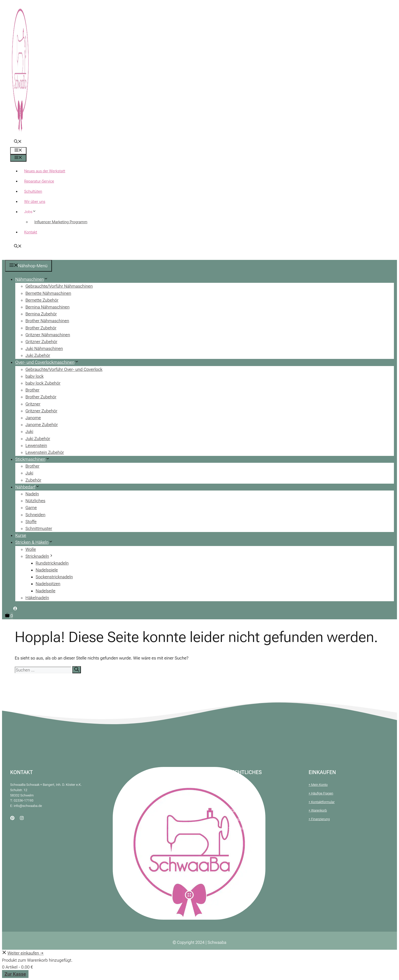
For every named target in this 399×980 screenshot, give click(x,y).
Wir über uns (35, 202)
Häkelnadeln (37, 598)
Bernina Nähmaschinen (47, 307)
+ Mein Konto (318, 785)
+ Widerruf (236, 828)
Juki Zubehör (38, 355)
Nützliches (35, 501)
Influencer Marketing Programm (61, 222)
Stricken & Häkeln (36, 542)
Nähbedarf (29, 487)
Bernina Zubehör (41, 314)
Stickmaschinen (34, 459)
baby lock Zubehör (43, 383)
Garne (31, 508)
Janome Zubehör (42, 425)
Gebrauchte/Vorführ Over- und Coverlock (64, 369)
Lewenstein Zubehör (45, 452)
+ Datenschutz (239, 802)
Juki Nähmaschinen (44, 348)
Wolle (31, 549)
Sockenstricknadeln (54, 577)
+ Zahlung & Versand (243, 810)
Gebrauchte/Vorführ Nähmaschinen (59, 286)
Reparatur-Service (39, 181)
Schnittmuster (39, 528)
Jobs (32, 212)
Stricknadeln (41, 556)
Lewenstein (36, 445)
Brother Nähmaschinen (47, 321)
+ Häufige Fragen (321, 793)
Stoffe (31, 522)
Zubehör (33, 480)
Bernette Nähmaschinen (48, 293)
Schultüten (33, 191)
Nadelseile (46, 591)
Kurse (21, 535)
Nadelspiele (47, 570)
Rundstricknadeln (52, 563)
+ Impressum (238, 793)
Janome (33, 418)
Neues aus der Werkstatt (45, 171)
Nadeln (32, 494)
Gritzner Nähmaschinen (48, 335)
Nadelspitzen (48, 584)
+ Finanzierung (319, 819)
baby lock (34, 376)
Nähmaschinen (34, 279)
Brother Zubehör (41, 328)
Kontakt (31, 232)
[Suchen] (77, 670)
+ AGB (233, 785)
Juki (29, 431)
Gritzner (33, 404)
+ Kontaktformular (322, 802)
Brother (32, 390)
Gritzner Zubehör (41, 342)
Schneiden (35, 515)
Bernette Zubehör (42, 300)
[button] (18, 142)
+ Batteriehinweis (241, 819)
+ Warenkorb (318, 810)
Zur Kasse (15, 974)
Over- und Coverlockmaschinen (49, 362)
